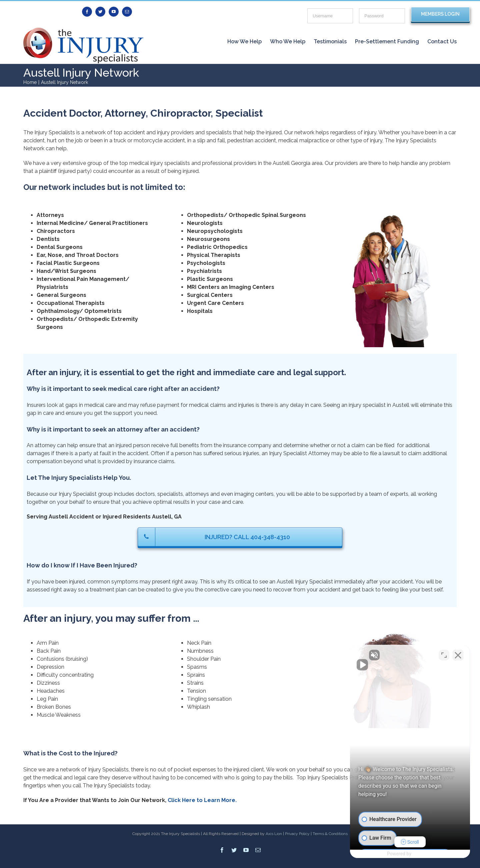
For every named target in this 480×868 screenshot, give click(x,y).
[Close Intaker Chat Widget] (458, 655)
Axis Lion (274, 834)
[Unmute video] (362, 655)
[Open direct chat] (444, 655)
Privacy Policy (297, 834)
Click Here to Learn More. (202, 800)
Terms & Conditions (330, 834)
